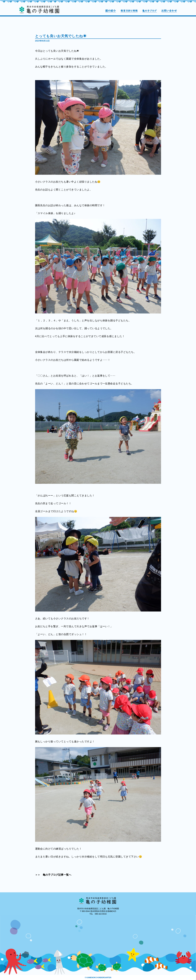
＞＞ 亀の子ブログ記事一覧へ (53, 875)
